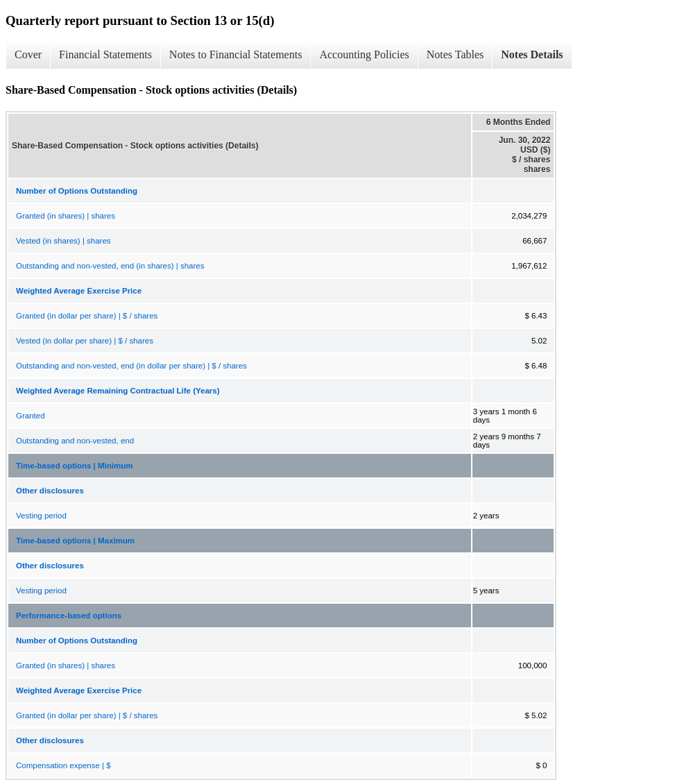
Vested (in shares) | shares (63, 241)
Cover (28, 54)
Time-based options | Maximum (75, 541)
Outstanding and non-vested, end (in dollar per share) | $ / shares (131, 366)
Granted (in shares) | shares (66, 216)
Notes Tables (455, 54)
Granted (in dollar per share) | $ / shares (87, 316)
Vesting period (41, 516)
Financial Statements (105, 54)
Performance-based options (69, 616)
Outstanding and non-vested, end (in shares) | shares (110, 266)
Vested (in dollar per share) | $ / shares (85, 341)
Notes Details (532, 54)
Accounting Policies (364, 54)
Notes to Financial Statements (236, 54)
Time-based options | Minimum (75, 466)
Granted (31, 416)
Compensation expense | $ (63, 765)
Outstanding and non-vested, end (75, 441)
